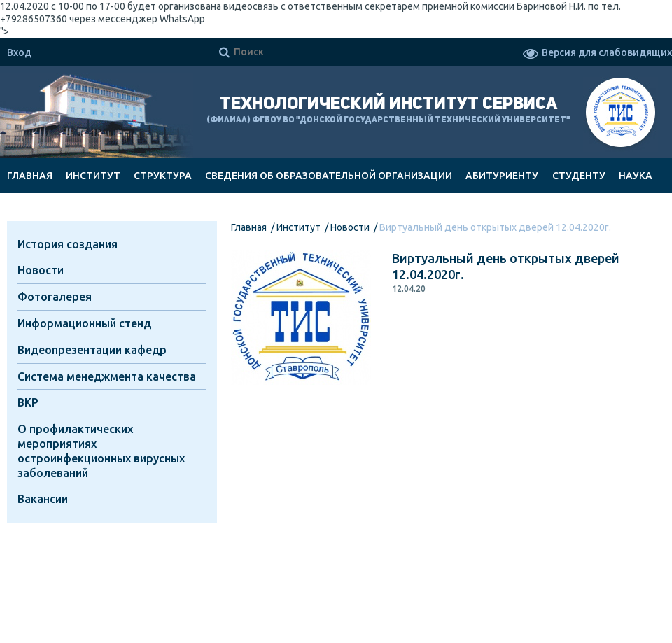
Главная (30, 176)
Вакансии (43, 499)
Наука (636, 176)
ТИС (621, 114)
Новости (350, 227)
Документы (40, 211)
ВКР (28, 402)
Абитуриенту (502, 176)
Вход (19, 52)
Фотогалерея (55, 297)
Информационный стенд (84, 323)
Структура (163, 176)
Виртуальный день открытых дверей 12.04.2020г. (495, 227)
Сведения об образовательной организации (329, 176)
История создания (68, 244)
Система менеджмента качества (107, 376)
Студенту (579, 176)
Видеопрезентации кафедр (92, 350)
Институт (93, 176)
